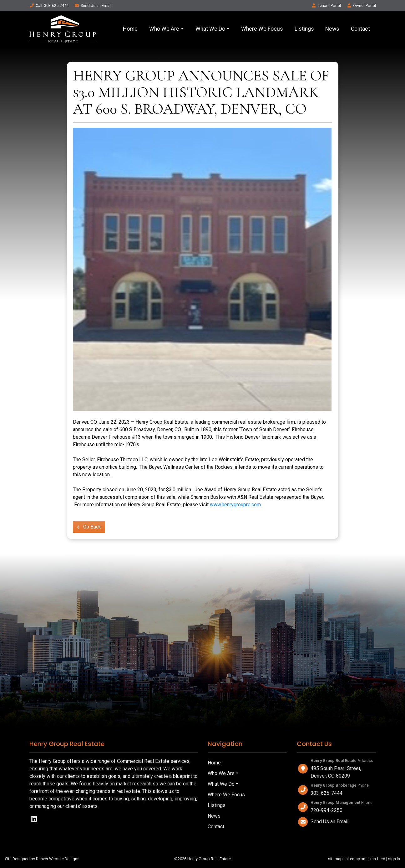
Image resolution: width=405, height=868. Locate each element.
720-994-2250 (327, 810)
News (332, 29)
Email (93, 5)
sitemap (335, 859)
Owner (361, 5)
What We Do (210, 29)
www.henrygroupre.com (235, 505)
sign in (394, 859)
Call (49, 5)
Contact (360, 29)
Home (130, 29)
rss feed (378, 859)
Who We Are (164, 29)
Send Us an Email (329, 822)
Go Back (89, 527)
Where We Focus (262, 29)
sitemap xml (357, 859)
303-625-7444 (327, 793)
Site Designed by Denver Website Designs (42, 859)
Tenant (326, 5)
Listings (304, 29)
